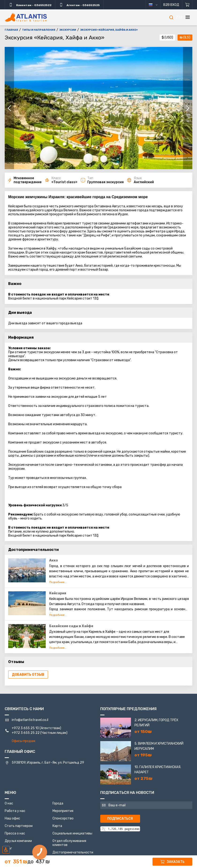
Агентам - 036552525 (79, 5)
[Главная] (26, 17)
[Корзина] (187, 5)
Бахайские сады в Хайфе (71, 626)
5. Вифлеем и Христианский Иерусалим (159, 746)
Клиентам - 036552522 (30, 5)
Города (58, 803)
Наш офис (12, 818)
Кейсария (58, 593)
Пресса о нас (15, 833)
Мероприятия (63, 811)
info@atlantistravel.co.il (30, 720)
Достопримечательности (73, 852)
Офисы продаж (24, 741)
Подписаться (120, 819)
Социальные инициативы (72, 833)
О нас (9, 803)
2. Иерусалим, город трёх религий (156, 723)
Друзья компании (18, 841)
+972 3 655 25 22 (26, 733)
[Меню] (188, 17)
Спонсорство (63, 818)
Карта (57, 826)
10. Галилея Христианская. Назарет (158, 770)
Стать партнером (19, 826)
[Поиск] (171, 17)
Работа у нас (15, 811)
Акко (54, 560)
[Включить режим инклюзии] (6, 850)
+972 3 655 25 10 (25, 728)
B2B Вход (171, 5)
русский (157, 5)
